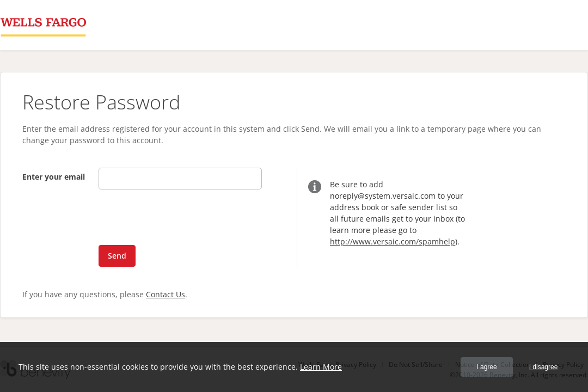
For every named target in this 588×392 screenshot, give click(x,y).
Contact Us (166, 294)
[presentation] (165, 219)
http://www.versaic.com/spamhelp (393, 241)
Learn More (321, 367)
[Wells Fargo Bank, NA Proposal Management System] (43, 25)
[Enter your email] (180, 179)
